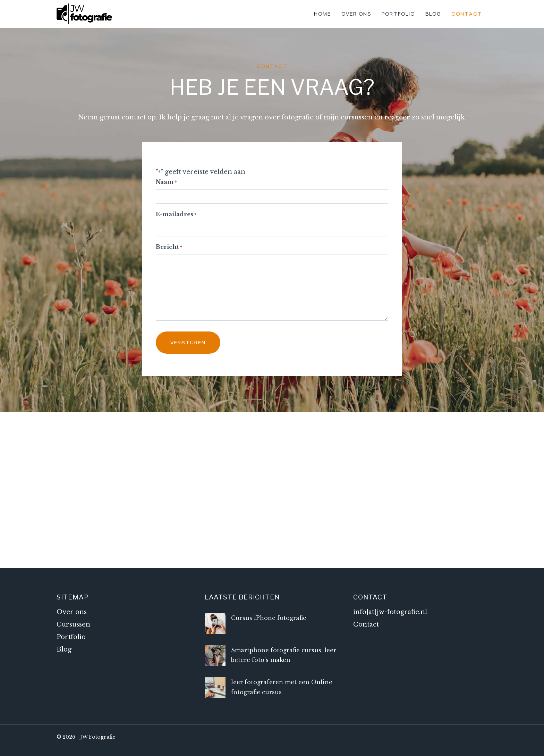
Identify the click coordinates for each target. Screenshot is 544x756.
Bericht (169, 247)
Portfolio (398, 14)
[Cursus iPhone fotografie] (215, 623)
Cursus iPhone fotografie (269, 618)
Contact (467, 14)
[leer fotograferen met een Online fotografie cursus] (215, 688)
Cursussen (73, 624)
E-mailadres (176, 215)
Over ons (356, 14)
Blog (433, 14)
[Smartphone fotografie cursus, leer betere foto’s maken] (215, 656)
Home (322, 14)
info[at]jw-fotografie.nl (390, 612)
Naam (166, 182)
